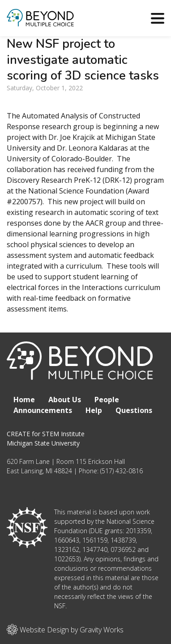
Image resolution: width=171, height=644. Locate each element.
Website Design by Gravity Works (65, 629)
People (107, 400)
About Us (65, 400)
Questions (134, 410)
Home (24, 400)
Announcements (43, 410)
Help (94, 410)
